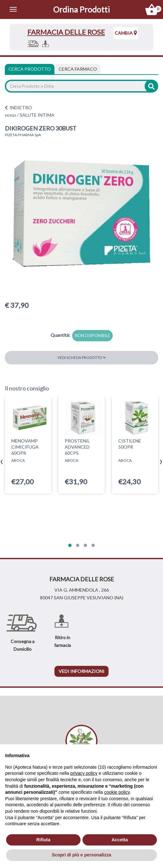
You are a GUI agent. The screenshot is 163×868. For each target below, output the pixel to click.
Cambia (126, 33)
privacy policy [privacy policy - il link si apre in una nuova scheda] (84, 773)
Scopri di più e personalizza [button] (81, 855)
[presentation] (2, 462)
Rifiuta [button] (43, 840)
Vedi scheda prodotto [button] (81, 358)
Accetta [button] (120, 840)
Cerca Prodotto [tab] (30, 69)
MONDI (10, 115)
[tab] (78, 69)
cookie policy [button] (117, 792)
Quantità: (60, 335)
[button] (70, 545)
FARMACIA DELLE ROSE (66, 32)
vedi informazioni (81, 671)
